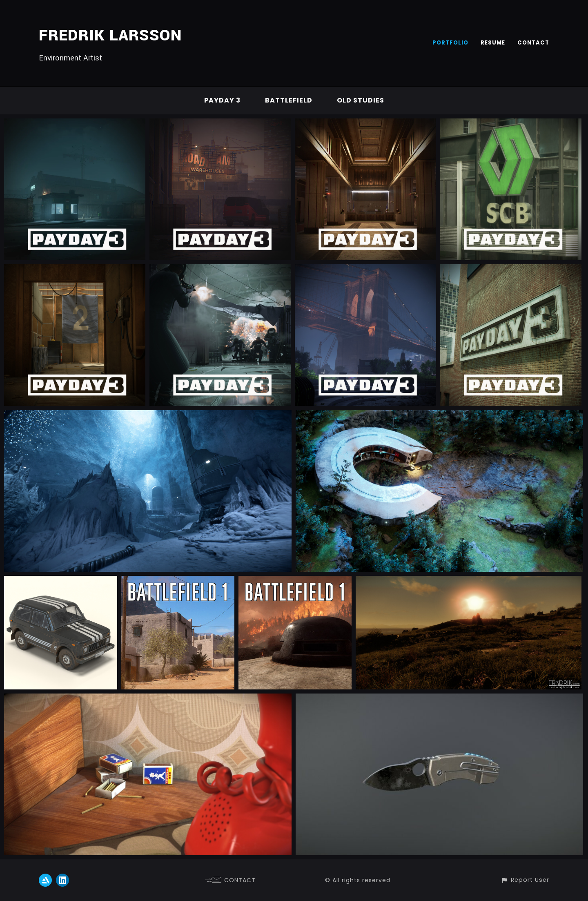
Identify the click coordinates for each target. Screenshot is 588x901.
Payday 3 (222, 100)
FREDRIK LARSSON (110, 36)
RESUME (493, 43)
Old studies (361, 100)
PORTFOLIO (450, 43)
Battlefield (289, 100)
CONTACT (533, 43)
